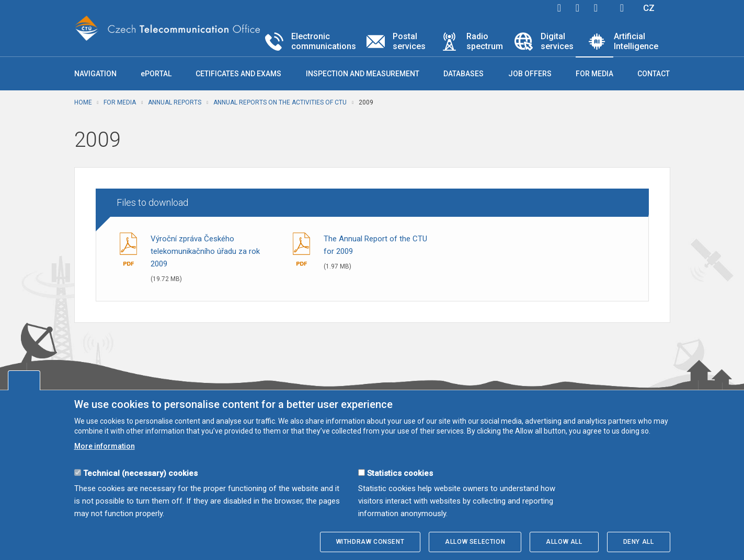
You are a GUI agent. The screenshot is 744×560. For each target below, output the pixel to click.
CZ (649, 8)
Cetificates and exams (238, 74)
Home (83, 102)
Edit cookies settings (24, 380)
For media (120, 102)
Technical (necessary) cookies (140, 473)
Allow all (564, 542)
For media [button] (594, 74)
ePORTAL (156, 74)
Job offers (530, 74)
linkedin (596, 8)
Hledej (622, 8)
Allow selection (475, 542)
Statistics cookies (400, 473)
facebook (559, 8)
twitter (578, 8)
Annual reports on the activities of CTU (280, 102)
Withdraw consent (370, 542)
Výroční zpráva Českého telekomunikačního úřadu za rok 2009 (205, 251)
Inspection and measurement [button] (363, 74)
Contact (654, 74)
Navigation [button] (95, 74)
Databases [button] (463, 74)
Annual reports (175, 102)
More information (105, 446)
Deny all (639, 542)
